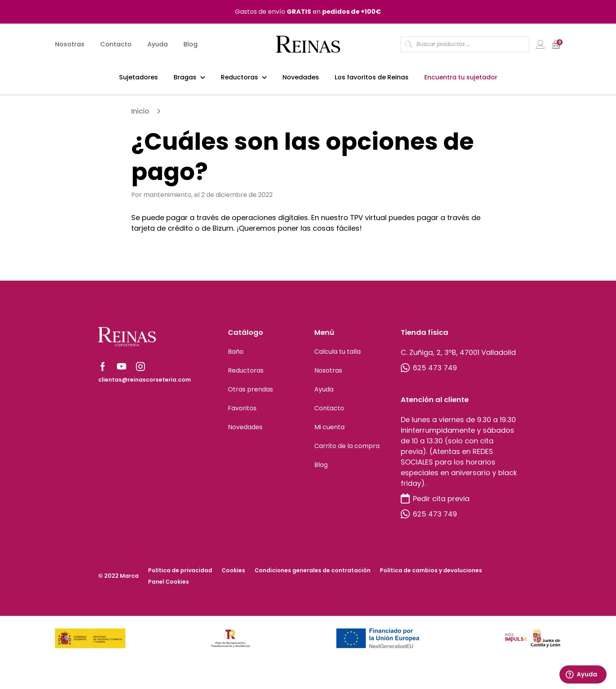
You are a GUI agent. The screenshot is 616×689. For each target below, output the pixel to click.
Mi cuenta (329, 430)
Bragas (185, 78)
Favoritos (242, 411)
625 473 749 (429, 371)
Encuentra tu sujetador (461, 78)
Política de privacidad (180, 573)
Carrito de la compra (347, 449)
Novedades (301, 78)
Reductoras (239, 78)
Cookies (233, 573)
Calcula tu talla (337, 355)
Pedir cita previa (435, 502)
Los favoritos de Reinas (372, 78)
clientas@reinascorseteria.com (145, 383)
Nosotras (70, 45)
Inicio (140, 114)
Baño (236, 355)
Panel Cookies (169, 585)
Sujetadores (138, 78)
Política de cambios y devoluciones (431, 573)
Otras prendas (250, 392)
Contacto (116, 45)
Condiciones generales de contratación (313, 573)
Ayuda (158, 45)
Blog (191, 45)
